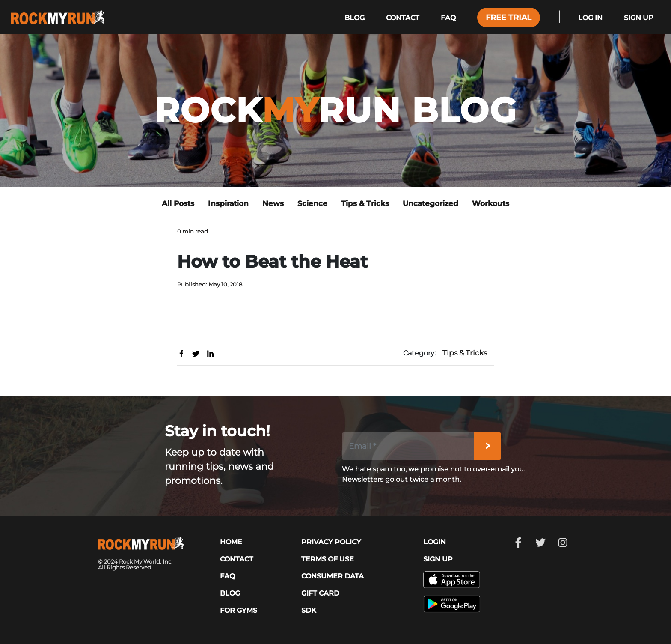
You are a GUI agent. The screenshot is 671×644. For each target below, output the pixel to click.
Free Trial (509, 18)
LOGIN (435, 542)
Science (312, 203)
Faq (448, 18)
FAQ (227, 576)
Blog (355, 18)
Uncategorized (431, 203)
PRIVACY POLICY (331, 542)
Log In (590, 18)
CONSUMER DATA (333, 576)
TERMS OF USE (328, 559)
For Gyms (239, 610)
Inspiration (228, 203)
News (273, 203)
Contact (403, 18)
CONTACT (237, 559)
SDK (309, 610)
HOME (231, 542)
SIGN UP (438, 559)
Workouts (491, 203)
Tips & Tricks (365, 203)
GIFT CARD (320, 593)
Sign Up (639, 18)
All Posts (178, 203)
